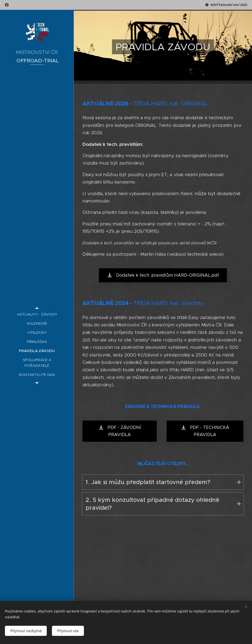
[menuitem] (37, 314)
